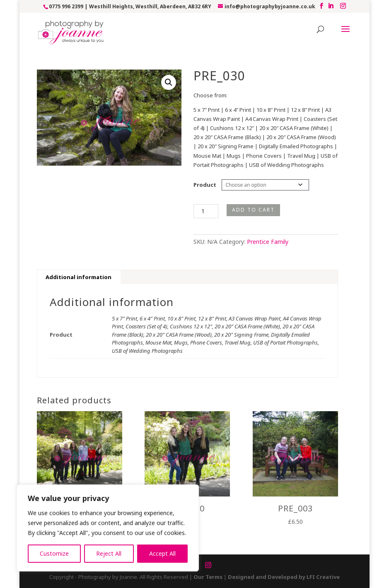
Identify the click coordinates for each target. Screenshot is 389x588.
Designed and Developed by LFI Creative (284, 577)
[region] (108, 528)
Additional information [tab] (79, 277)
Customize (54, 553)
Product (205, 185)
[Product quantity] (206, 211)
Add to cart (253, 210)
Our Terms (208, 577)
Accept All (162, 553)
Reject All (109, 553)
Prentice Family (268, 242)
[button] (169, 82)
